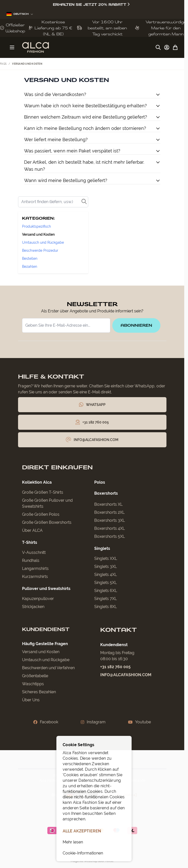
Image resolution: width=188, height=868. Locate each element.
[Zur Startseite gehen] (35, 47)
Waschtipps (33, 684)
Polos (100, 482)
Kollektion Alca (37, 482)
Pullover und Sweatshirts (46, 589)
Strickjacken (33, 607)
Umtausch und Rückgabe (43, 242)
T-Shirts (30, 542)
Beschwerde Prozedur (40, 250)
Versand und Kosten (38, 234)
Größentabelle (35, 676)
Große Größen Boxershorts (47, 522)
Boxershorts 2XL (109, 512)
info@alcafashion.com (126, 675)
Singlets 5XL (106, 583)
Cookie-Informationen (83, 853)
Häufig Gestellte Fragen (45, 644)
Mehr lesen (73, 842)
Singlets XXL (106, 558)
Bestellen (30, 258)
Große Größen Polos (41, 514)
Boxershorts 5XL (110, 536)
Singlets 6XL (106, 591)
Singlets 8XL (106, 607)
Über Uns (31, 700)
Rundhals (31, 560)
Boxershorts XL (108, 504)
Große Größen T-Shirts (43, 492)
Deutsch (20, 14)
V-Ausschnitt (34, 552)
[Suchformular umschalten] (158, 47)
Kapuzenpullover (38, 599)
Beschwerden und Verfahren (48, 668)
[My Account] (167, 47)
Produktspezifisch (36, 226)
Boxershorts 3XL (110, 520)
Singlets (102, 548)
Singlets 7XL (106, 599)
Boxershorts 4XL (110, 528)
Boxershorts (106, 493)
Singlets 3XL (106, 567)
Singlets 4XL (106, 575)
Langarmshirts (35, 569)
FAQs (3, 64)
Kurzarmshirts (35, 577)
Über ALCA (32, 530)
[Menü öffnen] (12, 47)
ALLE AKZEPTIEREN (82, 831)
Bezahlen (30, 267)
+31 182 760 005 (115, 667)
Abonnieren (136, 325)
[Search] (53, 202)
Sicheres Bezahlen (39, 692)
